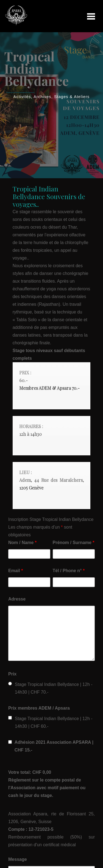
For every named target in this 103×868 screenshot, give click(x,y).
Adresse (17, 599)
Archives (42, 97)
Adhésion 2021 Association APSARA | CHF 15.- (54, 746)
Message (18, 859)
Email (16, 571)
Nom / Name (22, 543)
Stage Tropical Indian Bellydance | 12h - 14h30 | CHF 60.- (54, 722)
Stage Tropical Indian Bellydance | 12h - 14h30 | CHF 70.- (54, 688)
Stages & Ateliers (72, 97)
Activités (22, 97)
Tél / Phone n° (69, 571)
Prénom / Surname (74, 543)
